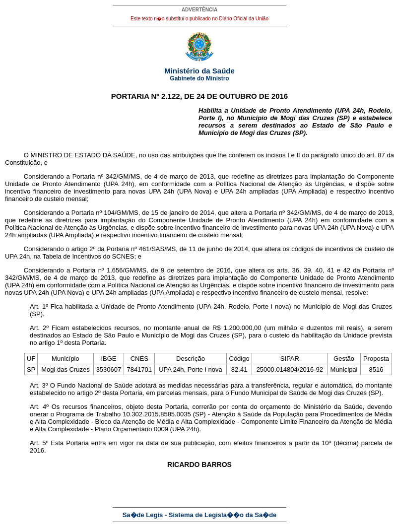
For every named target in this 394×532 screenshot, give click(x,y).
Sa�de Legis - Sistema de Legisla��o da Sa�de (200, 515)
